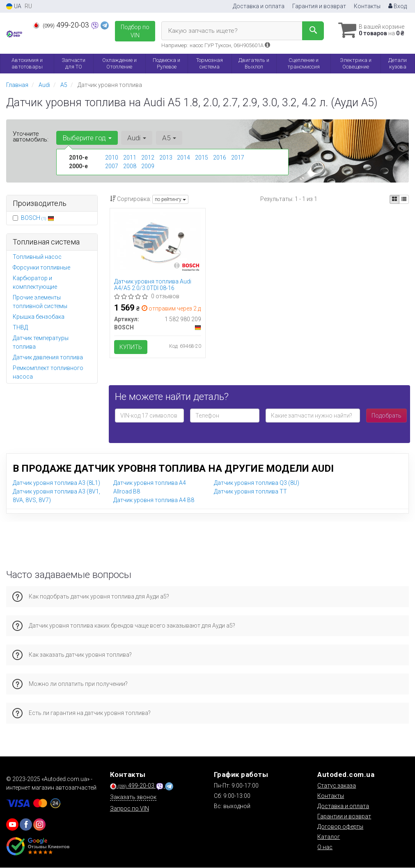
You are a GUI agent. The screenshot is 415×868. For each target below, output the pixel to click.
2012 (148, 158)
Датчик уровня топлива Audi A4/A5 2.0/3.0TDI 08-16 (153, 284)
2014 (183, 158)
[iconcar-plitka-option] (394, 199)
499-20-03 (62, 25)
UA (14, 6)
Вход (398, 6)
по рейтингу (170, 199)
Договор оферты (340, 827)
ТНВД (20, 327)
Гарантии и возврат (344, 817)
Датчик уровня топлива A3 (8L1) (56, 483)
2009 (148, 166)
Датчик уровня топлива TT (250, 491)
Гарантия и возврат (319, 6)
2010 (112, 158)
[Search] (312, 31)
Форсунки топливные (41, 267)
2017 (238, 158)
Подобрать (386, 416)
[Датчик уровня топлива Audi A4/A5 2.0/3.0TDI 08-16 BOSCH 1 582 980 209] (158, 241)
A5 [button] (169, 138)
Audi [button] (137, 138)
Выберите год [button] (87, 138)
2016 (220, 158)
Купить (131, 347)
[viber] (26, 825)
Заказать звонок (133, 797)
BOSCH (38, 218)
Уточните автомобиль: (31, 137)
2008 (130, 166)
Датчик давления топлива (48, 357)
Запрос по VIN (130, 809)
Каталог (329, 837)
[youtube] (12, 825)
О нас (325, 847)
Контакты (367, 6)
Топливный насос (37, 257)
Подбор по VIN (135, 31)
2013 (166, 158)
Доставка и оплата (259, 6)
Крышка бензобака (39, 317)
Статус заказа (337, 786)
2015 (202, 158)
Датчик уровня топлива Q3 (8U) (257, 483)
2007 (112, 166)
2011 (130, 158)
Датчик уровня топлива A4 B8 (154, 500)
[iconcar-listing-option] (404, 199)
